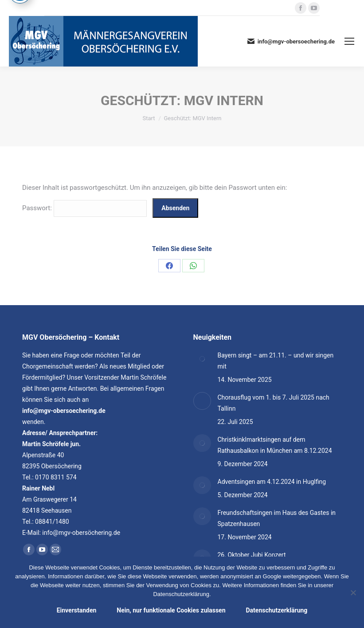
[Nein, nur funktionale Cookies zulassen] (353, 593)
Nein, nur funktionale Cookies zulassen (171, 610)
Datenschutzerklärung (277, 610)
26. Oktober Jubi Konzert (252, 555)
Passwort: (84, 208)
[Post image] (202, 359)
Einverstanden (77, 610)
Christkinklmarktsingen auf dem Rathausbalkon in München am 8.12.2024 (275, 445)
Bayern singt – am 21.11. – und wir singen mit (276, 361)
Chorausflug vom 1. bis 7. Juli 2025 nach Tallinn (274, 403)
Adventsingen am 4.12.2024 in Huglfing (272, 482)
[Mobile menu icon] (349, 41)
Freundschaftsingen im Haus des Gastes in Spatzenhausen (277, 518)
